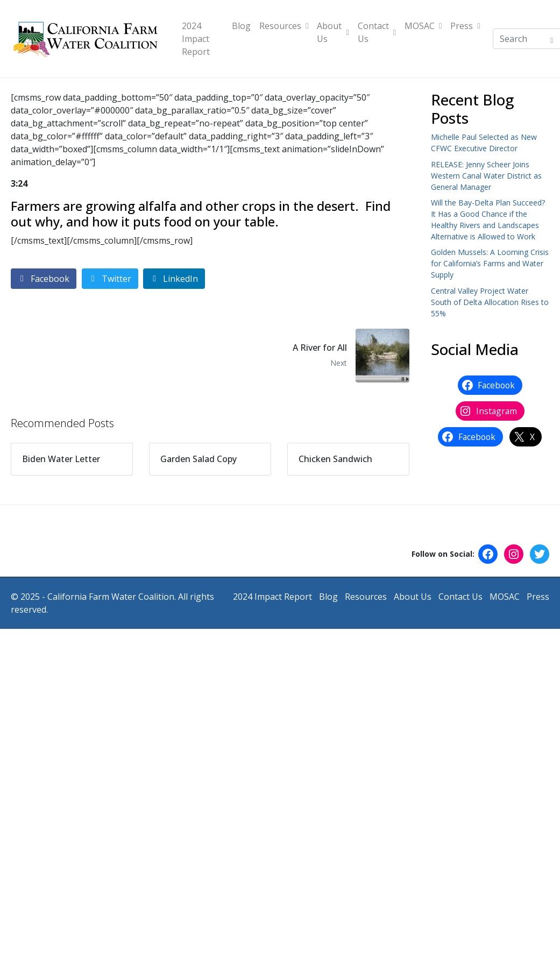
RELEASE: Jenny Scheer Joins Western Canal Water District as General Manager (486, 176)
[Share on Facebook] (44, 279)
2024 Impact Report (196, 39)
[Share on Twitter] (110, 279)
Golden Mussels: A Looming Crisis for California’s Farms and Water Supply (490, 263)
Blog (241, 26)
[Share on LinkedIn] (174, 279)
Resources (284, 26)
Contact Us (377, 32)
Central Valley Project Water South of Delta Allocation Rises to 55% (490, 302)
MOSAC (423, 26)
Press (465, 26)
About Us (333, 32)
